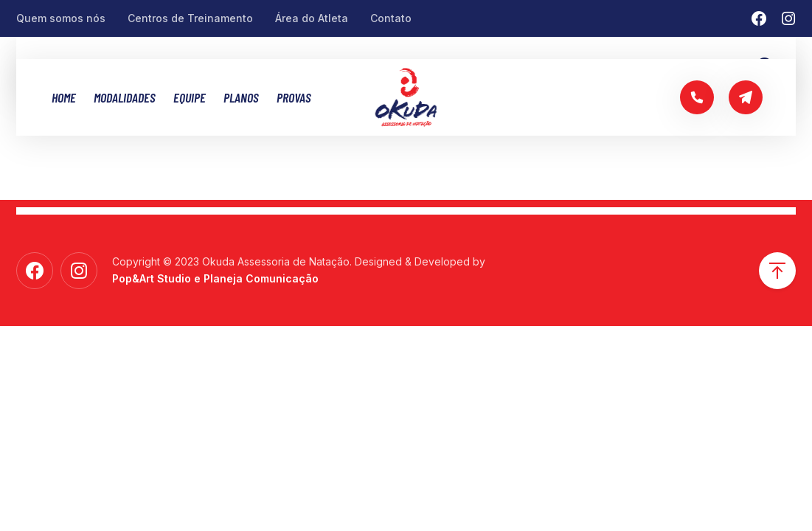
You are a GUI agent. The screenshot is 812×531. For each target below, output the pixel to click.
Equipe (190, 97)
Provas (294, 97)
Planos (241, 97)
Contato (391, 18)
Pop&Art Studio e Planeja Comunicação (215, 278)
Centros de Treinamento (190, 18)
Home (64, 97)
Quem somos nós (61, 18)
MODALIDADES (125, 97)
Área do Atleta (312, 18)
